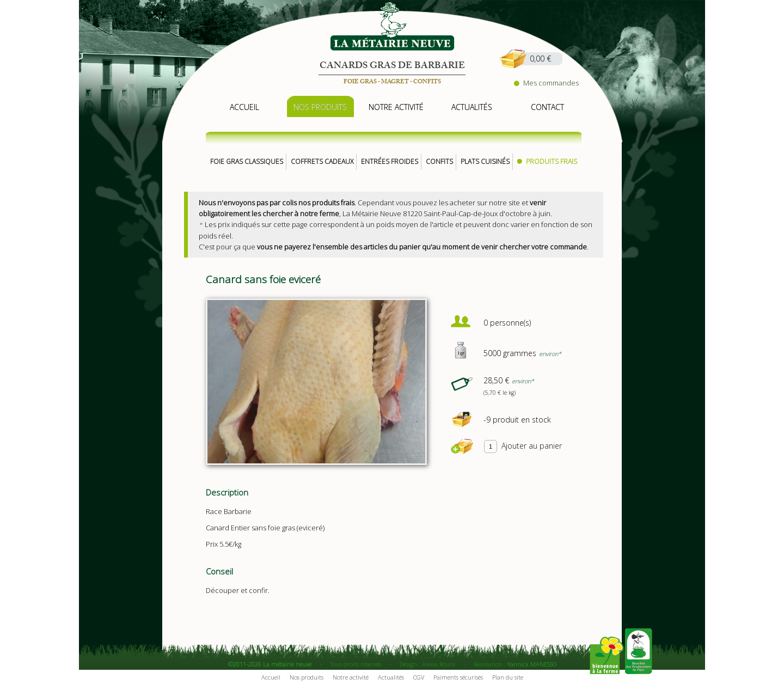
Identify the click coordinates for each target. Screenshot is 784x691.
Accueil (271, 677)
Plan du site (508, 677)
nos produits (320, 107)
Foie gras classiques (247, 161)
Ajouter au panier (532, 446)
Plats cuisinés (485, 161)
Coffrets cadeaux (322, 161)
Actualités (391, 677)
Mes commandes (546, 83)
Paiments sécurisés (458, 677)
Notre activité (351, 677)
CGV (419, 677)
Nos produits (307, 677)
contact (547, 107)
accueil (244, 107)
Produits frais (552, 161)
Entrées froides (390, 161)
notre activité (396, 107)
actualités (472, 107)
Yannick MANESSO (532, 664)
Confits (439, 161)
